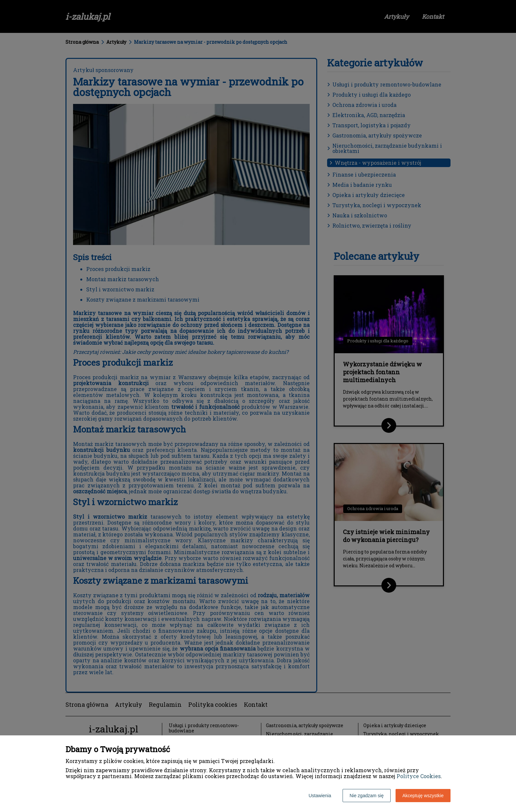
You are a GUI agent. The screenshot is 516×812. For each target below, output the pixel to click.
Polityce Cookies (419, 776)
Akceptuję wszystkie (423, 796)
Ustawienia (320, 796)
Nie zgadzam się (367, 796)
